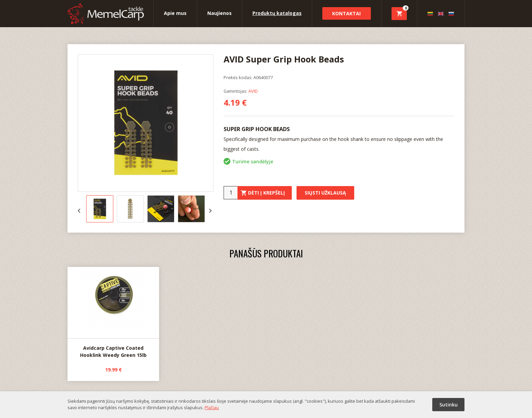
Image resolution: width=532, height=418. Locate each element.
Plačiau (212, 407)
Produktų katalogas (277, 13)
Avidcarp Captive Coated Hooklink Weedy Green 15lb (113, 313)
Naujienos (220, 13)
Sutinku (449, 405)
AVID (253, 91)
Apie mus (175, 13)
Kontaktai (346, 13)
